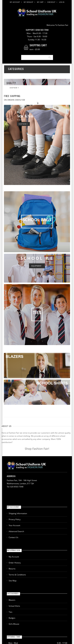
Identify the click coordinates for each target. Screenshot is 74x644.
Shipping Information (18, 513)
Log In (62, 2)
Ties (10, 612)
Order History (15, 563)
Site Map (13, 581)
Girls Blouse (14, 624)
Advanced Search (16, 531)
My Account (15, 2)
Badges (12, 618)
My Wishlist (28, 2)
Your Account (14, 525)
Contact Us (13, 537)
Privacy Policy (15, 519)
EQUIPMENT (36, 266)
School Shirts (14, 606)
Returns (12, 569)
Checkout (51, 2)
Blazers (12, 600)
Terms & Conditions (17, 575)
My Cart (40, 2)
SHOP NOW (13, 88)
